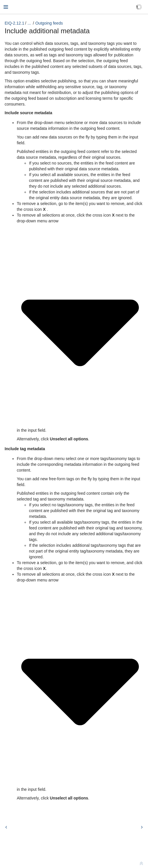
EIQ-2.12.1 (14, 23)
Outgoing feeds (49, 23)
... (29, 23)
